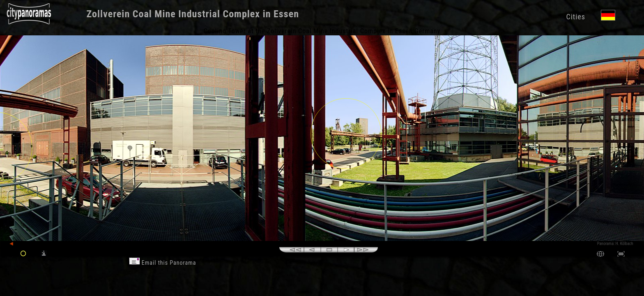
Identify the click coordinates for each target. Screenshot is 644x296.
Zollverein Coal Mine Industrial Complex (174, 14)
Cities (575, 17)
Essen (286, 14)
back (17, 244)
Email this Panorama (163, 263)
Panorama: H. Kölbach (615, 244)
